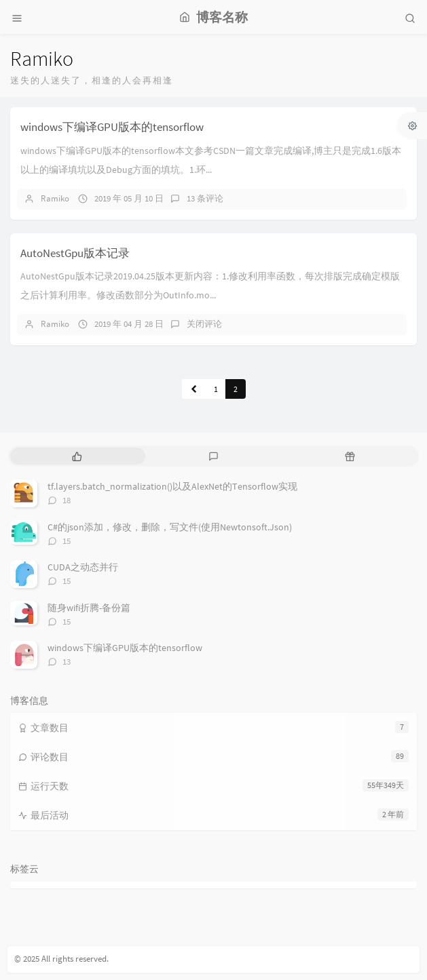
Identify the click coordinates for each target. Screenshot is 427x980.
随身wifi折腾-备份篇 (89, 608)
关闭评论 (204, 324)
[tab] (77, 456)
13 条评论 (205, 198)
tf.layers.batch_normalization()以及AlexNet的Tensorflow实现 (172, 486)
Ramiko (55, 198)
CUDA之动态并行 (83, 567)
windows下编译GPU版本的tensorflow (112, 127)
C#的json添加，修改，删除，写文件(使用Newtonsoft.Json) (170, 527)
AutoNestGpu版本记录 (75, 253)
